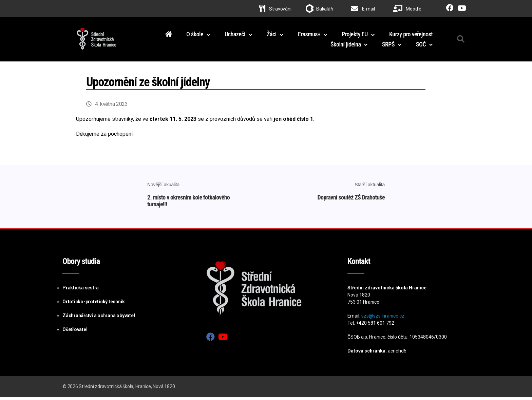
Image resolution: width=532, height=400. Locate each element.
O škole (195, 35)
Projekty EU (355, 35)
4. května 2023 (111, 107)
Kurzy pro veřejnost (411, 35)
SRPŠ (388, 46)
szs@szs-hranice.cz (383, 319)
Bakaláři (325, 9)
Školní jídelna (346, 46)
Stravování (275, 9)
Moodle (407, 9)
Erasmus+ (309, 35)
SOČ (421, 46)
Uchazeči (235, 35)
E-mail (363, 9)
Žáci (272, 35)
